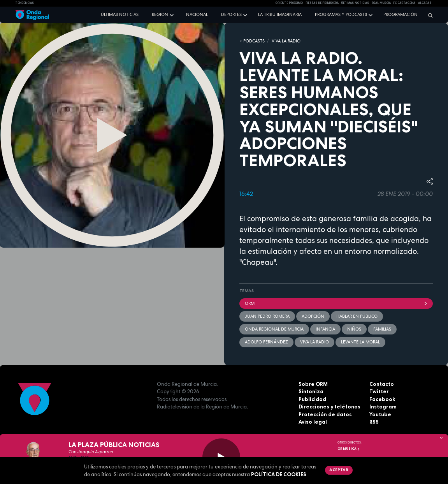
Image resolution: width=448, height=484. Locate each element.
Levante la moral (360, 342)
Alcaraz (425, 3)
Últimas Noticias (355, 3)
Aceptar (339, 470)
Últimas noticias (120, 14)
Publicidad (312, 399)
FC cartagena (404, 3)
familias (382, 329)
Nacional (197, 14)
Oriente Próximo (289, 3)
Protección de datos (325, 414)
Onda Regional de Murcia (274, 329)
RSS (374, 422)
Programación (401, 14)
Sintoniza (311, 391)
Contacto (382, 384)
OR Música (349, 449)
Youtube (380, 414)
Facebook (382, 399)
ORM (336, 303)
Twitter (379, 391)
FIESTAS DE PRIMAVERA (322, 3)
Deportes (231, 14)
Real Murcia (381, 3)
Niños (354, 329)
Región (160, 14)
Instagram (383, 407)
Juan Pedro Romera (267, 316)
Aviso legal (313, 422)
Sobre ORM (313, 384)
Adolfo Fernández (266, 342)
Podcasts (254, 41)
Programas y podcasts (341, 14)
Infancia (325, 329)
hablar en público (357, 316)
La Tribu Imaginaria (280, 14)
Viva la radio (314, 342)
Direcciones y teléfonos (329, 407)
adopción (313, 316)
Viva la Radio (286, 41)
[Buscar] (429, 15)
